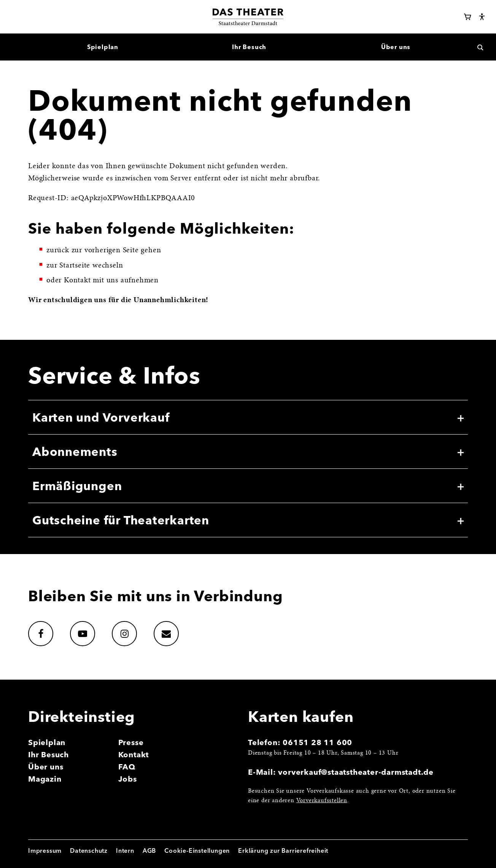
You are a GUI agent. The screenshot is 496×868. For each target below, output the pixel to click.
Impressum (45, 850)
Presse (131, 742)
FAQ (127, 767)
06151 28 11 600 (317, 742)
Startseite (75, 266)
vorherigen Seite (112, 250)
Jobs (128, 779)
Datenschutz (89, 850)
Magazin (45, 779)
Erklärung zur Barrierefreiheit (283, 850)
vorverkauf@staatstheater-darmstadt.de (356, 772)
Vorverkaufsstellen (322, 801)
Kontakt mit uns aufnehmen (111, 280)
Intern (125, 850)
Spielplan (47, 742)
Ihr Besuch (48, 754)
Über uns (46, 767)
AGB (149, 850)
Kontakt (134, 754)
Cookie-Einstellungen (197, 850)
